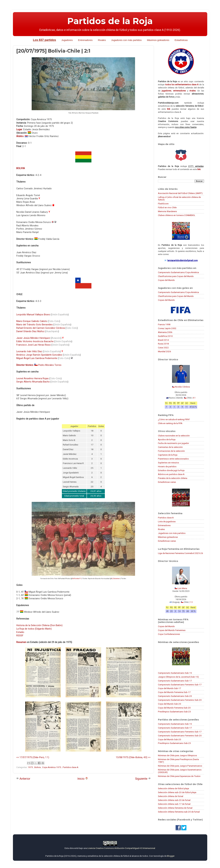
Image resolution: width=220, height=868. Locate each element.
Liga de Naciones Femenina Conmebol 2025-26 (181, 553)
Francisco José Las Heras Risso (34, 345)
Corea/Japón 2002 (167, 328)
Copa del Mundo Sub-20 (170, 704)
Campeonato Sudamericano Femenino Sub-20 (180, 700)
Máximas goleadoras (168, 537)
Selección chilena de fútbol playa (173, 788)
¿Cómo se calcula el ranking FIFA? (174, 419)
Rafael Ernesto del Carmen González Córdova (41, 328)
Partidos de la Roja (110, 21)
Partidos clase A (71, 767)
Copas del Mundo (166, 280)
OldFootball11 (77, 579)
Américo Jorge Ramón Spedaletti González (39, 355)
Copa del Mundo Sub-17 (170, 688)
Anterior (23, 779)
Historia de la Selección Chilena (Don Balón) (39, 625)
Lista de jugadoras (167, 521)
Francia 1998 (164, 324)
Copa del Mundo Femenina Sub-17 (174, 692)
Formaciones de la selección (171, 451)
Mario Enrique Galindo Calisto (32, 321)
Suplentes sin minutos (168, 463)
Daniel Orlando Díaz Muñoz (30, 331)
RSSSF (20, 636)
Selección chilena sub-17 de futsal (174, 804)
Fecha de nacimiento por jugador (173, 443)
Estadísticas (181, 40)
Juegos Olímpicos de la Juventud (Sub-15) (178, 677)
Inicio (83, 779)
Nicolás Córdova (182, 387)
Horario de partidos (167, 466)
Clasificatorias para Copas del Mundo (176, 276)
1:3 (191, 602)
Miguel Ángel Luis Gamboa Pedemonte (37, 358)
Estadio (20, 632)
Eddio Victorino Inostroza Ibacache (35, 341)
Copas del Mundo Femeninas (172, 630)
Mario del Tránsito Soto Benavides (34, 325)
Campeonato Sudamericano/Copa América (178, 272)
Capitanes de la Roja (168, 455)
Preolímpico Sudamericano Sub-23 (174, 712)
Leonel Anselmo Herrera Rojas (32, 378)
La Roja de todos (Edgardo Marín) (34, 629)
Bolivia (38, 767)
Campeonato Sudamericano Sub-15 (175, 673)
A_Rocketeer (116, 579)
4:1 (194, 398)
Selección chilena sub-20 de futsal (174, 800)
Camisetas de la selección (170, 447)
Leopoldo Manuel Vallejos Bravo (33, 315)
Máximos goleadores (158, 40)
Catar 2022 (163, 348)
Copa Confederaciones (169, 634)
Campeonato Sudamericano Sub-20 (175, 696)
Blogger (171, 856)
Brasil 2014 (163, 340)
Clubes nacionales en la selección (174, 436)
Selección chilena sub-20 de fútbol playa (177, 792)
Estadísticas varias (167, 482)
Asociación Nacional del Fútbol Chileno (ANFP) (180, 193)
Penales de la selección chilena (173, 478)
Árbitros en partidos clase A (171, 474)
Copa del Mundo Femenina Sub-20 (174, 708)
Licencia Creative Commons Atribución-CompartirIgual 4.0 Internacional (121, 848)
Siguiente (143, 779)
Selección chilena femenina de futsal (175, 808)
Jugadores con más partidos (126, 40)
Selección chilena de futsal (171, 796)
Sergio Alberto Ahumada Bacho (33, 382)
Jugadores (67, 40)
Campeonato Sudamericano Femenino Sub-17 (180, 685)
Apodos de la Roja (167, 439)
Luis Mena (182, 588)
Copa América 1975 (52, 767)
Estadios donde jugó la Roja (171, 470)
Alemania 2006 (165, 332)
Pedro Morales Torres (50, 365)
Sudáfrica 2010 (165, 336)
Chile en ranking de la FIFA (170, 423)
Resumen (21, 642)
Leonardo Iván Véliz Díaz (29, 351)
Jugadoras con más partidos (172, 533)
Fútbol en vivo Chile (167, 207)
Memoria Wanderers (167, 211)
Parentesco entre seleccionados (173, 459)
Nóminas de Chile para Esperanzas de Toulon (179, 776)
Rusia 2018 (163, 344)
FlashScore (163, 204)
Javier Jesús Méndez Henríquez (33, 338)
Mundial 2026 (165, 351)
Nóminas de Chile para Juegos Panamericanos (180, 766)
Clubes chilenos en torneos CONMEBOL (177, 215)
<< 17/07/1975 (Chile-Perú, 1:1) (33, 757)
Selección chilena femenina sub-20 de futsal (179, 812)
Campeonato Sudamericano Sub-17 (175, 681)
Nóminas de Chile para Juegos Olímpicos (177, 755)
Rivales (102, 40)
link (169, 109)
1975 (31, 767)
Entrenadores (85, 40)
